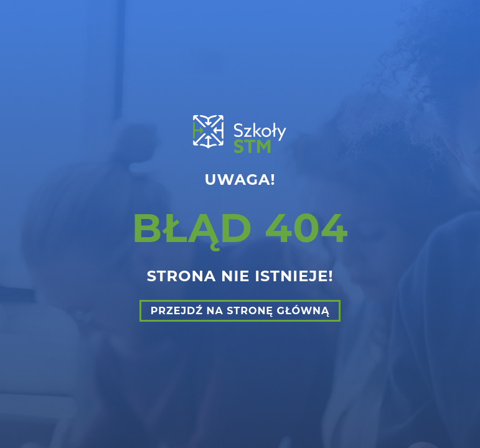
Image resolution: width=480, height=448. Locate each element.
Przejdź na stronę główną (240, 311)
